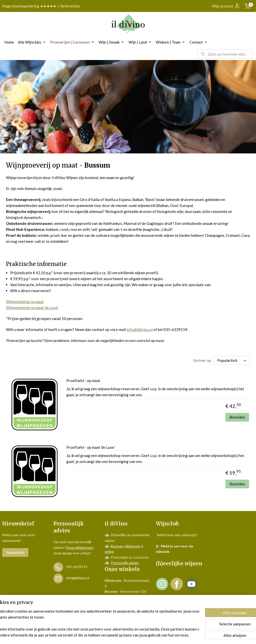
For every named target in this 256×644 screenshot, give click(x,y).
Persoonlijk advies (125, 563)
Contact (199, 42)
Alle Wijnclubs (32, 42)
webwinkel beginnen (141, 635)
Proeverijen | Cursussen (72, 42)
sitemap (114, 635)
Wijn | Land (140, 42)
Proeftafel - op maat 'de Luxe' (90, 447)
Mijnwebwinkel (181, 635)
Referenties (70, 6)
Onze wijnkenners (80, 547)
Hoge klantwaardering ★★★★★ (29, 6)
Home (9, 42)
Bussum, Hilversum (126, 546)
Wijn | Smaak (112, 42)
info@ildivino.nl (140, 329)
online (109, 551)
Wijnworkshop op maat (25, 302)
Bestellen (237, 417)
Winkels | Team (171, 42)
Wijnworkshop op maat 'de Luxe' (32, 308)
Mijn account (226, 6)
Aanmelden (15, 552)
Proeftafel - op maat (83, 381)
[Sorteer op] (232, 360)
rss (123, 635)
